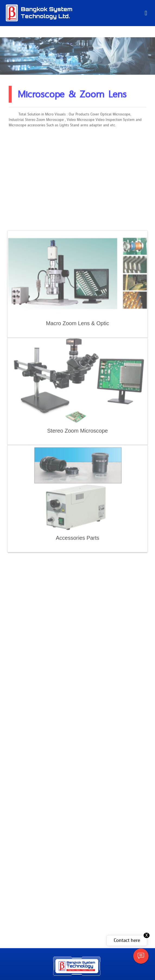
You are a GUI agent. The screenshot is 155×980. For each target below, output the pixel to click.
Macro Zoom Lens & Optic (77, 400)
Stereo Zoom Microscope (77, 508)
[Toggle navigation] (146, 13)
